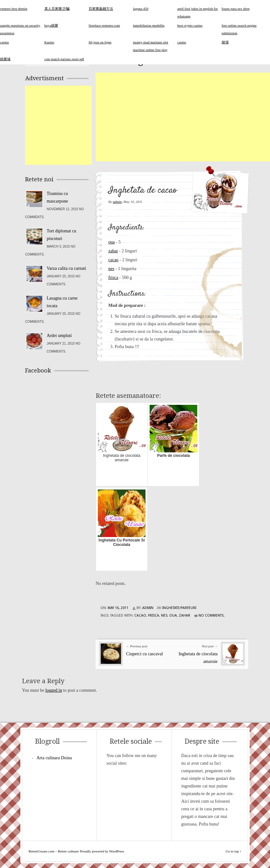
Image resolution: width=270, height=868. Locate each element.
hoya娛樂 (51, 25)
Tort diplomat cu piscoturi (61, 235)
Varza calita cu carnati (66, 268)
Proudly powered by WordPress (102, 851)
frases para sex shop (236, 9)
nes (111, 269)
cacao (113, 260)
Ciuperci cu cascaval (145, 654)
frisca (113, 278)
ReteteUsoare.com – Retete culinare (54, 851)
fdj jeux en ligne (100, 42)
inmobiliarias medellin (149, 25)
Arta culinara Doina (54, 758)
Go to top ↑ (233, 851)
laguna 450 (141, 9)
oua (111, 242)
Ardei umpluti (59, 336)
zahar (113, 251)
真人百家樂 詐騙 (57, 9)
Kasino (49, 42)
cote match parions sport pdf (64, 59)
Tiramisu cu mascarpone (57, 197)
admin (117, 202)
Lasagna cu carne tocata (62, 302)
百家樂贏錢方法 (101, 9)
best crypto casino (190, 25)
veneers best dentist (14, 9)
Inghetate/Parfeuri (179, 608)
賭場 (225, 42)
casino (182, 42)
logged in (54, 690)
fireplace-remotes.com (104, 25)
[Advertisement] (183, 117)
